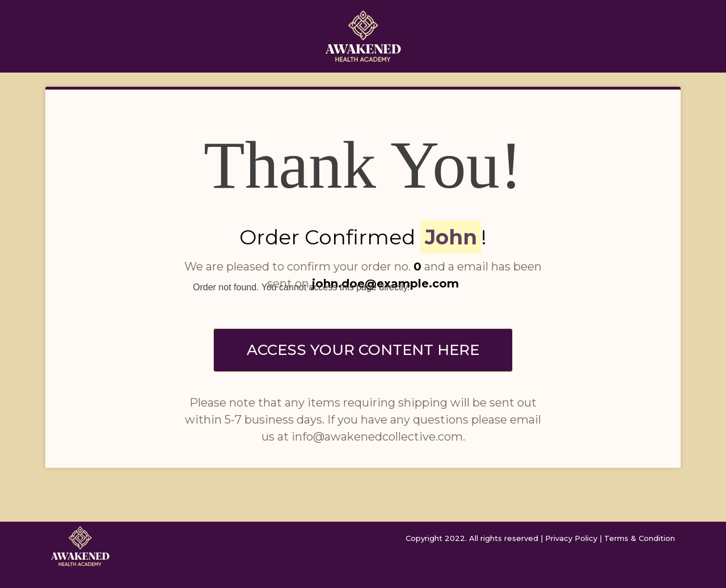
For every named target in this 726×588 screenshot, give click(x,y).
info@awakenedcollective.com (377, 437)
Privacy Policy (571, 538)
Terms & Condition (640, 538)
